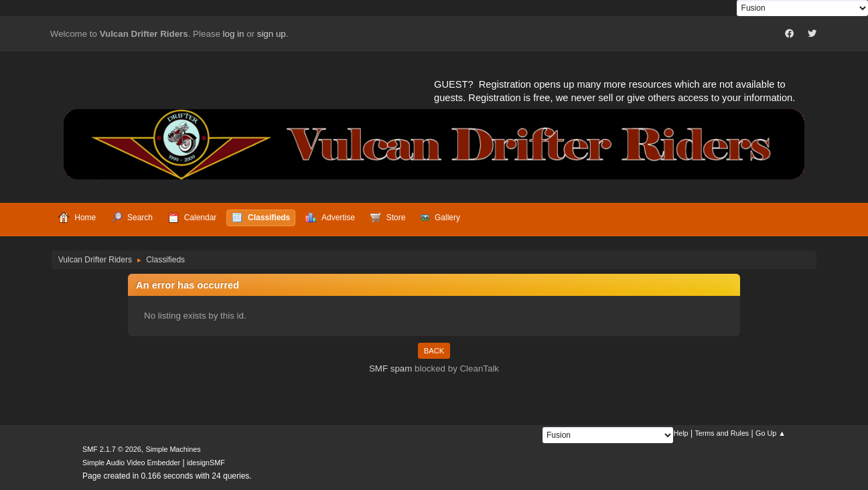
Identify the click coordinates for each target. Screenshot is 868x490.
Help (680, 433)
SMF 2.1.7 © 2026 (112, 449)
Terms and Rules (722, 433)
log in (234, 34)
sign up (272, 34)
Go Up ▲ (771, 433)
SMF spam (390, 369)
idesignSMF (206, 463)
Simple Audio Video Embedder (131, 463)
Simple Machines (173, 449)
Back (434, 351)
